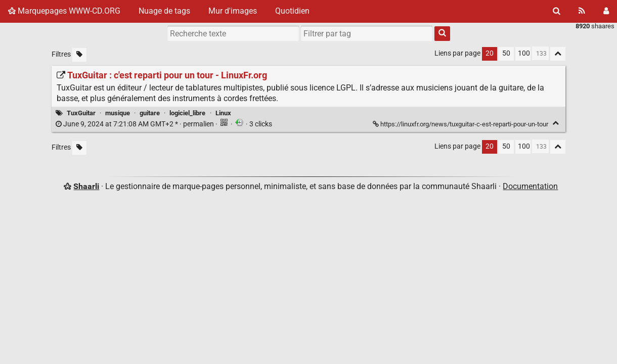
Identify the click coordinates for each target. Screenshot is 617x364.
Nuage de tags (164, 11)
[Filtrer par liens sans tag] (79, 55)
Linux (223, 113)
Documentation (530, 186)
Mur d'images (233, 11)
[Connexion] (606, 11)
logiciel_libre (187, 113)
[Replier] (556, 123)
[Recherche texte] (233, 33)
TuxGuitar (81, 113)
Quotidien (292, 11)
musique (118, 113)
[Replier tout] (558, 54)
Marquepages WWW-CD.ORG (64, 11)
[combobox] (367, 33)
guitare (150, 113)
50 (506, 53)
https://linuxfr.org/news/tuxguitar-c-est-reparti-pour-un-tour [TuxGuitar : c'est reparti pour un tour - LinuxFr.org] (461, 124)
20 (490, 53)
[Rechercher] (557, 11)
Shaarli (86, 186)
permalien (136, 124)
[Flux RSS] (582, 11)
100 (524, 53)
